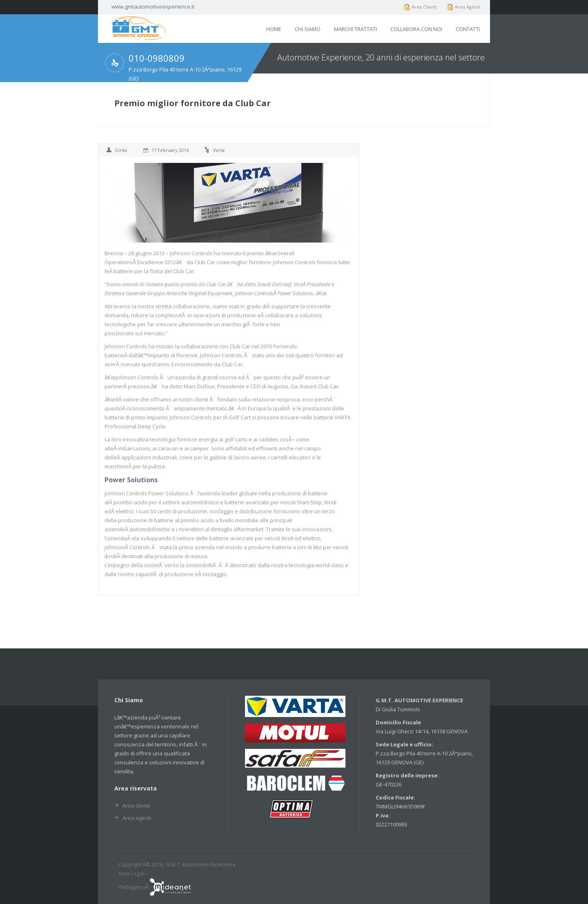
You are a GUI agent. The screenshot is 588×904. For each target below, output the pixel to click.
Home (274, 29)
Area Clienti (424, 7)
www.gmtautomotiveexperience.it (153, 7)
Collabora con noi (416, 29)
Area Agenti (468, 7)
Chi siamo (308, 29)
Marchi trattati (355, 29)
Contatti (468, 29)
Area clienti (136, 806)
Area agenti (137, 818)
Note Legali (131, 874)
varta (219, 150)
